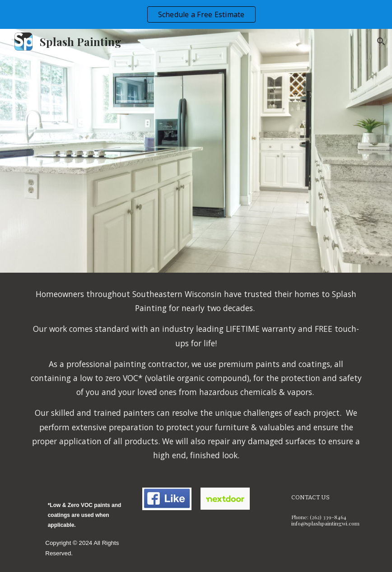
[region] (196, 14)
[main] (196, 375)
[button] (381, 42)
